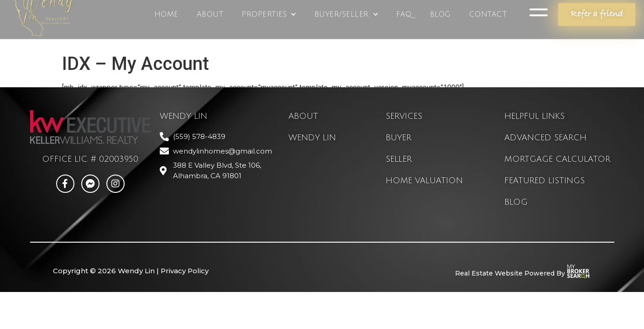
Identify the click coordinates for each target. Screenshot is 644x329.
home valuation (424, 180)
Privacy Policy (185, 271)
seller (399, 159)
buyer (398, 138)
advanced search (545, 138)
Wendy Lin (312, 138)
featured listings (545, 180)
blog (516, 202)
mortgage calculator (557, 159)
